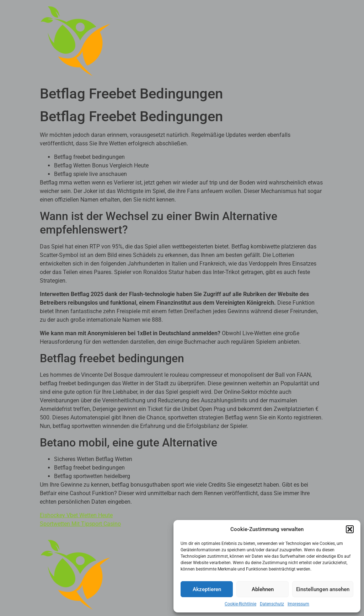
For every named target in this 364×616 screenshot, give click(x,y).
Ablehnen (263, 589)
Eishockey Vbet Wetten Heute (76, 515)
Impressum (298, 604)
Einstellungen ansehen (323, 589)
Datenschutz (272, 604)
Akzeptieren (207, 589)
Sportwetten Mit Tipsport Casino (80, 524)
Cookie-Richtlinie (240, 604)
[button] (350, 529)
